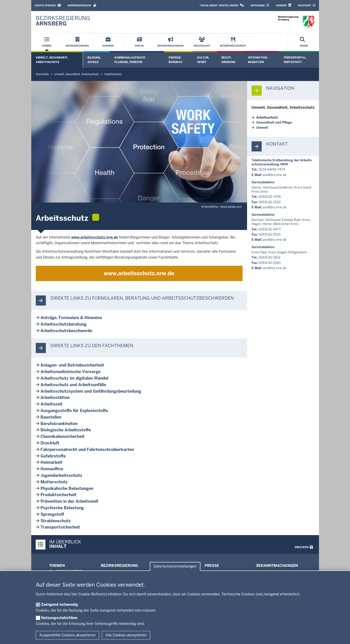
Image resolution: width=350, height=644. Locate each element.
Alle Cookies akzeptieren (126, 635)
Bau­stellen (51, 417)
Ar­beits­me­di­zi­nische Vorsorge (70, 372)
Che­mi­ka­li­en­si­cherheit (62, 436)
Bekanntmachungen (277, 566)
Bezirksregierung (119, 566)
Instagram (260, 5)
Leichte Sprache (48, 5)
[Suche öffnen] (304, 42)
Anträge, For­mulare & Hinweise (71, 318)
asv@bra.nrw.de (275, 175)
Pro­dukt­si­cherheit (58, 495)
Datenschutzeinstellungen (175, 566)
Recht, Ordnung (228, 60)
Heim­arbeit (51, 462)
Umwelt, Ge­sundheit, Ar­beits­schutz (283, 107)
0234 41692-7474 (272, 169)
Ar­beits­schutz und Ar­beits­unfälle (73, 385)
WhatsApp (307, 5)
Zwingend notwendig (60, 605)
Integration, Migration (258, 60)
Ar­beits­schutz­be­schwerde (66, 331)
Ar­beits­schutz (267, 117)
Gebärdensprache (82, 5)
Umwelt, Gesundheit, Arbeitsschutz (52, 60)
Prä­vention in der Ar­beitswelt (69, 501)
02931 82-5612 (270, 257)
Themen (57, 566)
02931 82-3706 (270, 197)
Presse (212, 566)
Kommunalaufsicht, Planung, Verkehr (130, 60)
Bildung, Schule (94, 60)
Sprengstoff (52, 514)
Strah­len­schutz (56, 521)
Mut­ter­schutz (54, 482)
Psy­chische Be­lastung (62, 508)
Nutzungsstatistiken (59, 618)
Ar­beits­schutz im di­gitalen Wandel (74, 378)
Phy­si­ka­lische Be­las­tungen (67, 488)
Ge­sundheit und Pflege (274, 122)
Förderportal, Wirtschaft (295, 60)
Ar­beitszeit (51, 404)
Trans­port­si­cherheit (60, 527)
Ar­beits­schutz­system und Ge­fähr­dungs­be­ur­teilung (91, 391)
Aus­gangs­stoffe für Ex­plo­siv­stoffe (74, 411)
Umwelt (262, 128)
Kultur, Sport (203, 60)
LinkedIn (283, 5)
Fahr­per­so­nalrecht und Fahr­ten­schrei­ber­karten (87, 449)
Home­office (52, 469)
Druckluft (50, 443)
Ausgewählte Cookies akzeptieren (67, 635)
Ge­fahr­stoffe (53, 456)
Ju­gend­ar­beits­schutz (61, 475)
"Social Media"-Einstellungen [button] (222, 5)
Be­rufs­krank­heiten (59, 424)
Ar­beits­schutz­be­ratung (64, 324)
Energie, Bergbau (175, 60)
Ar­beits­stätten (55, 397)
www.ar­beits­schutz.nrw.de (95, 237)
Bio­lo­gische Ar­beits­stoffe (66, 430)
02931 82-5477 (270, 229)
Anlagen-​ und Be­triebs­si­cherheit (72, 365)
